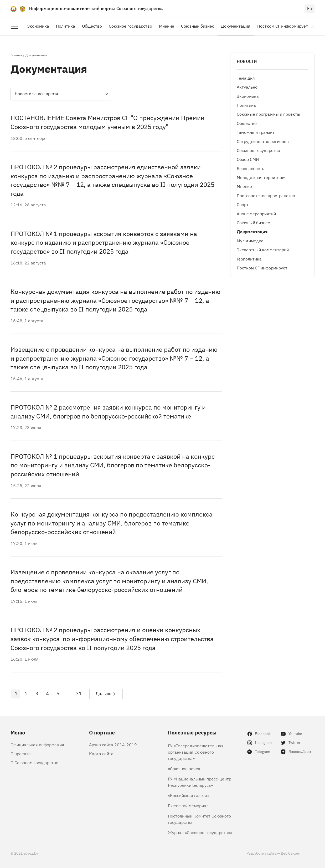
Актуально (247, 87)
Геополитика (249, 259)
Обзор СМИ (248, 159)
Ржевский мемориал (188, 805)
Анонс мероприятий (256, 213)
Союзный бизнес (198, 26)
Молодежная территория (262, 177)
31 (79, 693)
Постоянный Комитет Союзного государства (199, 819)
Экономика (38, 26)
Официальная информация (37, 744)
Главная (16, 55)
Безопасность (250, 168)
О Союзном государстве (34, 762)
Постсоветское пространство (266, 195)
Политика (66, 26)
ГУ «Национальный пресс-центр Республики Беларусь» (200, 782)
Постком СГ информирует (283, 26)
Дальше (104, 693)
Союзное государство (130, 26)
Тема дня (246, 78)
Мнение (167, 26)
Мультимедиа (250, 241)
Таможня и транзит (256, 132)
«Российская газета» (189, 795)
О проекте (21, 753)
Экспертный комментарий (263, 249)
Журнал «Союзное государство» (200, 832)
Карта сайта (101, 753)
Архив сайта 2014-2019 (113, 744)
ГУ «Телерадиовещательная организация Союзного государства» (196, 752)
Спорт (243, 204)
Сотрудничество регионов (263, 141)
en (309, 8)
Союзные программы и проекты (269, 114)
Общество (92, 26)
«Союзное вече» (184, 768)
